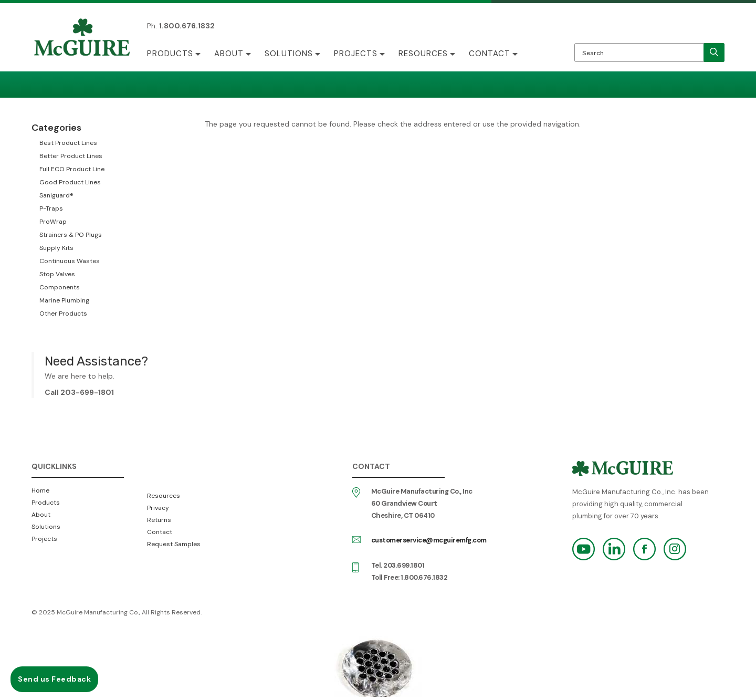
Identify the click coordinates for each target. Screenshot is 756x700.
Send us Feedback (54, 679)
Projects (356, 54)
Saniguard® (56, 195)
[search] (714, 53)
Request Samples (174, 544)
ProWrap (53, 222)
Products (170, 54)
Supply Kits (56, 248)
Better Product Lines (71, 156)
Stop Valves (57, 274)
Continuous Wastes (70, 261)
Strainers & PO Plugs (71, 235)
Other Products (63, 314)
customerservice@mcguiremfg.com (429, 540)
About (229, 54)
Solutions (289, 54)
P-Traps (51, 208)
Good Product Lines (70, 182)
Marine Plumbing (64, 300)
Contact (490, 54)
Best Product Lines (68, 143)
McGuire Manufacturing (82, 38)
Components (60, 287)
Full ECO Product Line (72, 169)
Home (40, 490)
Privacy (158, 508)
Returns (159, 520)
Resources (423, 54)
